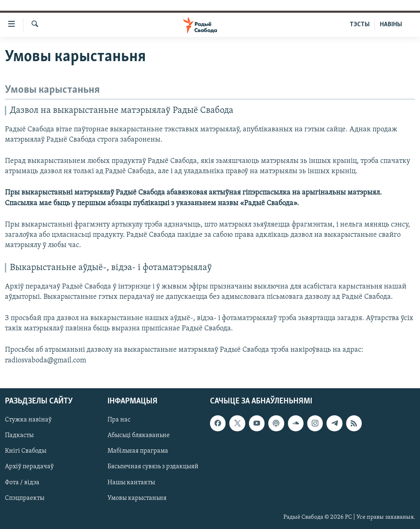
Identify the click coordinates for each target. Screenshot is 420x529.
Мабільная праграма (138, 451)
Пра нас (119, 420)
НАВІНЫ (391, 25)
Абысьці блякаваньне (139, 435)
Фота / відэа (22, 482)
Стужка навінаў (28, 420)
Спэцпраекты (25, 498)
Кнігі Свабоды (26, 451)
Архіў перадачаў (29, 467)
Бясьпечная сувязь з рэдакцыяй (153, 467)
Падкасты (19, 435)
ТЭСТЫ (360, 25)
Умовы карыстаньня (137, 498)
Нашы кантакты (131, 482)
